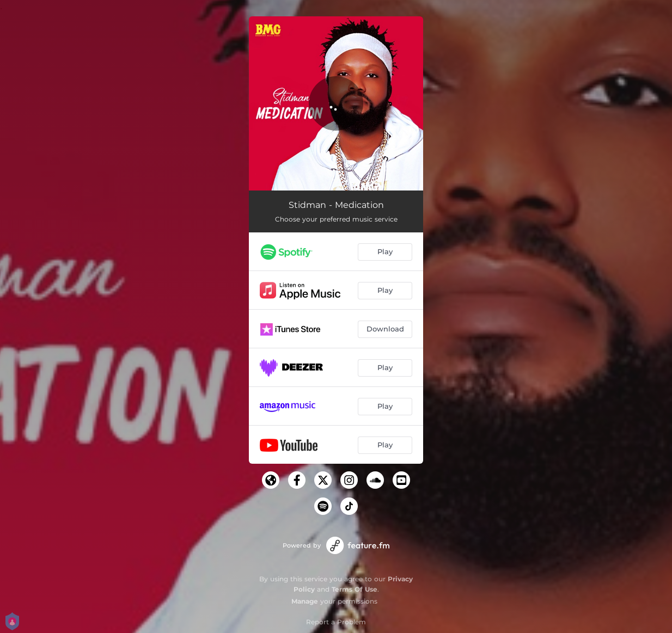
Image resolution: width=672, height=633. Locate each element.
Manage (305, 601)
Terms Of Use (355, 589)
